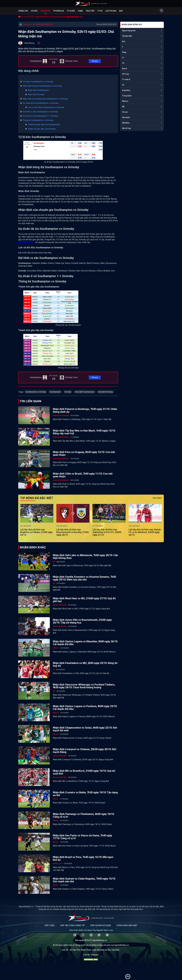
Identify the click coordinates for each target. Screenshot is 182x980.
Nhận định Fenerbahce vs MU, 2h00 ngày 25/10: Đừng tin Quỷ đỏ (85, 664)
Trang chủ (23, 11)
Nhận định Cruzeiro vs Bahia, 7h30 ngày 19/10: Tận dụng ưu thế (85, 794)
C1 (123, 58)
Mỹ (123, 107)
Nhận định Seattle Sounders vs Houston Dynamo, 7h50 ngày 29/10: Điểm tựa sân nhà (84, 578)
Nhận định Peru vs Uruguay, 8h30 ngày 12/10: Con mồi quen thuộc (84, 453)
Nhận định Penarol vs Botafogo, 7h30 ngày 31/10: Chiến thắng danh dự (85, 410)
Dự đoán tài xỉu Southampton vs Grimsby (41, 103)
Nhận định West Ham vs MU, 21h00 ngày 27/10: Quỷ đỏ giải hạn (84, 600)
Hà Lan (125, 112)
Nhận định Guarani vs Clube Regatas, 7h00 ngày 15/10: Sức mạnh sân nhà (84, 880)
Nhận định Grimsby (36, 94)
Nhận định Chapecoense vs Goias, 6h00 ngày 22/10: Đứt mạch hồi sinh (85, 729)
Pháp (124, 52)
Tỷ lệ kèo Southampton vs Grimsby (38, 82)
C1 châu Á (126, 79)
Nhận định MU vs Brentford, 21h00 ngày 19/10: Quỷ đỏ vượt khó (84, 772)
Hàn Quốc (126, 117)
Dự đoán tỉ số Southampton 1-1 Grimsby (41, 116)
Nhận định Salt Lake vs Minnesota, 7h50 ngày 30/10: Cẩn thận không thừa (85, 557)
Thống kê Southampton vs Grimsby (38, 120)
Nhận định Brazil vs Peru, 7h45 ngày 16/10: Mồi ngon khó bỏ (83, 858)
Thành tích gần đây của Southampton (44, 125)
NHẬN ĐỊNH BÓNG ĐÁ (44, 24)
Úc (123, 85)
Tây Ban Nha (127, 36)
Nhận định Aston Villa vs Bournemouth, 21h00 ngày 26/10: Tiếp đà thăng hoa (82, 621)
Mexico (125, 101)
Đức (124, 41)
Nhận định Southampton (38, 90)
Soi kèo (34, 11)
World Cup (126, 128)
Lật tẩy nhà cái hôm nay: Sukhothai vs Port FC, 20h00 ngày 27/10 (107, 532)
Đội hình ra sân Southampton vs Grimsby (41, 112)
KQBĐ (80, 11)
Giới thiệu (50, 925)
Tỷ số (100, 11)
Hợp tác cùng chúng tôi (72, 925)
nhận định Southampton (85, 392)
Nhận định (45, 11)
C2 (123, 63)
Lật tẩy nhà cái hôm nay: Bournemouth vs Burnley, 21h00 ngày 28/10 (73, 532)
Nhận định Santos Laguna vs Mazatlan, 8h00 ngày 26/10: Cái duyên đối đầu (85, 643)
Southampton (55, 392)
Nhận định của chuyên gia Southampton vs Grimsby (45, 99)
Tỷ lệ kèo (71, 11)
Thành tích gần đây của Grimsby (42, 129)
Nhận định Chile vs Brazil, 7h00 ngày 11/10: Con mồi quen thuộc (83, 475)
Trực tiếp (90, 11)
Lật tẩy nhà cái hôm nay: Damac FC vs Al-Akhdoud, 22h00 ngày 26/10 (145, 532)
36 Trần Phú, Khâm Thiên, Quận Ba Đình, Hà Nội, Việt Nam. (95, 950)
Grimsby (68, 392)
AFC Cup (126, 74)
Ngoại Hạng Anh (129, 31)
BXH (121, 11)
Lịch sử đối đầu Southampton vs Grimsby (46, 107)
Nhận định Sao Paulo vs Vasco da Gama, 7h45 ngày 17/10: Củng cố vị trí (82, 837)
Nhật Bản (126, 123)
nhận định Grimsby (105, 392)
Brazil (125, 69)
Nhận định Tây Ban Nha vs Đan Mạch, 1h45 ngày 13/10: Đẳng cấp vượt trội (84, 432)
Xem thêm (157, 498)
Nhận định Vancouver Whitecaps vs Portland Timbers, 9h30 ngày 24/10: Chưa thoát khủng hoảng (84, 686)
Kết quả (95, 61)
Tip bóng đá (59, 11)
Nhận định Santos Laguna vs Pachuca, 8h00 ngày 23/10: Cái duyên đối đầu (85, 708)
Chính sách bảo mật (127, 925)
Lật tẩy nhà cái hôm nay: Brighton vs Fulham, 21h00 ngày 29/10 (36, 532)
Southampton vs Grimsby (36, 392)
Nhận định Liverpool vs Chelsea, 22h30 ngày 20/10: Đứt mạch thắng (84, 751)
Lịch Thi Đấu (111, 11)
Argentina (126, 90)
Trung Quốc (127, 96)
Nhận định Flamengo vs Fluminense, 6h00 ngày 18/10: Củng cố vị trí (84, 815)
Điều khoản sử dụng (101, 925)
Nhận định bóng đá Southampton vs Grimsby (42, 86)
